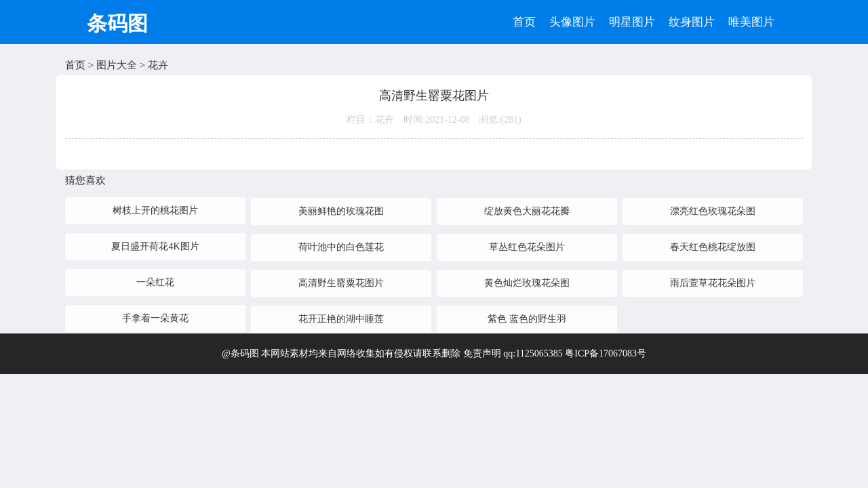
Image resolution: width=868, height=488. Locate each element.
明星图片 (632, 22)
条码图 (117, 23)
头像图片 (572, 22)
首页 (524, 22)
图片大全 (117, 65)
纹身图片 (692, 22)
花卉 (158, 65)
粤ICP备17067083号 (606, 353)
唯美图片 (751, 22)
